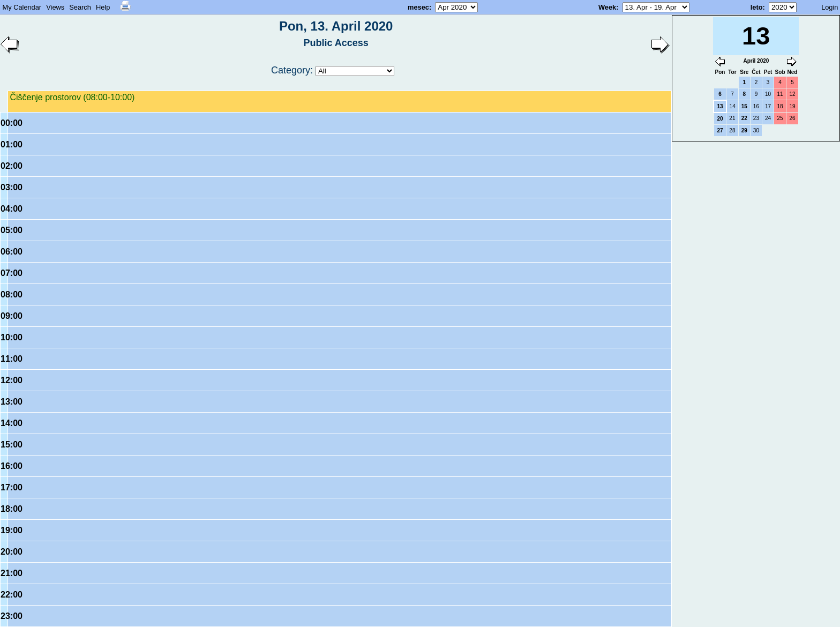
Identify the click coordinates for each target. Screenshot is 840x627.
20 (720, 119)
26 (792, 118)
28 (732, 130)
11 (780, 94)
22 (744, 118)
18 (780, 106)
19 (792, 106)
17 (768, 106)
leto (757, 7)
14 (733, 106)
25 (780, 118)
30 (756, 130)
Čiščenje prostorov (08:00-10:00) (72, 97)
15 (744, 106)
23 (756, 118)
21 (732, 118)
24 (768, 118)
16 (756, 106)
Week (607, 7)
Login (830, 7)
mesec (418, 7)
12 (792, 94)
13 (720, 106)
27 (720, 130)
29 (744, 130)
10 (768, 94)
